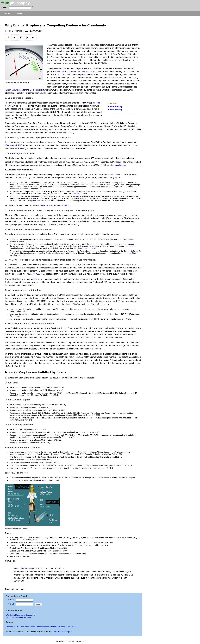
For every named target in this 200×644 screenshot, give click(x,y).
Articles (7, 13)
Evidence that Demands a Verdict (55, 205)
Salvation (61, 627)
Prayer (53, 627)
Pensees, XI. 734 (79, 194)
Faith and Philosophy (62, 632)
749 (33, 274)
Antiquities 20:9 (34, 200)
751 (42, 274)
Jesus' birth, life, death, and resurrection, (74, 71)
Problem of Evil (12, 627)
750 (37, 274)
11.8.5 (131, 251)
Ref (128, 319)
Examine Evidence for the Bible (18, 618)
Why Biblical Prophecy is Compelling (20, 615)
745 (28, 274)
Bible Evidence (43, 627)
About (19, 13)
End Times (71, 627)
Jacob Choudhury (22, 569)
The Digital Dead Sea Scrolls (85, 248)
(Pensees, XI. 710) (14, 145)
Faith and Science (27, 627)
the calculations (118, 165)
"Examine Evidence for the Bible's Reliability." (26, 90)
